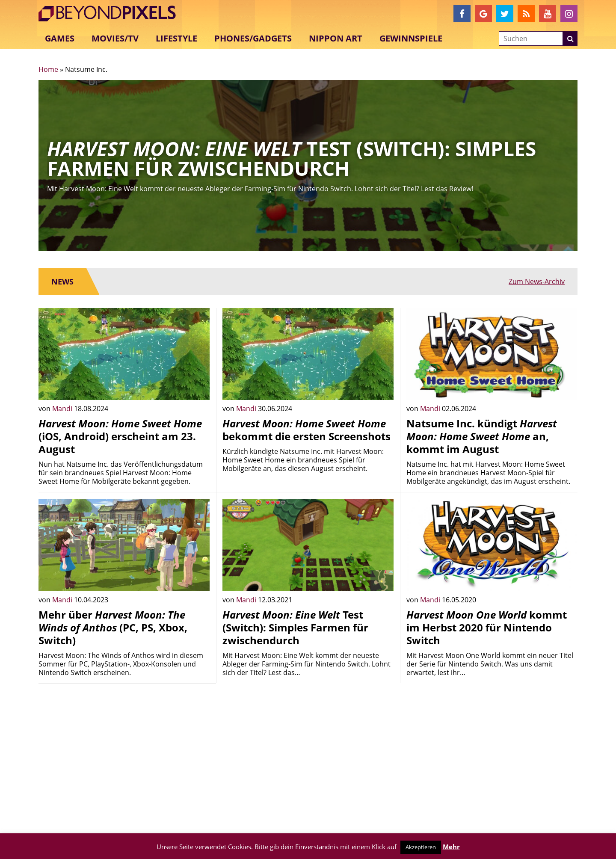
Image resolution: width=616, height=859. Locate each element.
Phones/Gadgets (253, 38)
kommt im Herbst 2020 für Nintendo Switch (487, 627)
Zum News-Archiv (537, 281)
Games (60, 38)
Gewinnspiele (411, 38)
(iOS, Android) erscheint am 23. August (120, 436)
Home (48, 69)
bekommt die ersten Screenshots (307, 430)
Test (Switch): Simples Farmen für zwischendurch (295, 627)
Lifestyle (176, 38)
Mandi (63, 409)
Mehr (451, 847)
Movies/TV (115, 38)
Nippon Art (336, 38)
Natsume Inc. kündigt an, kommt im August (482, 436)
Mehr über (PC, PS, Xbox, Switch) (113, 627)
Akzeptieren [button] (421, 847)
